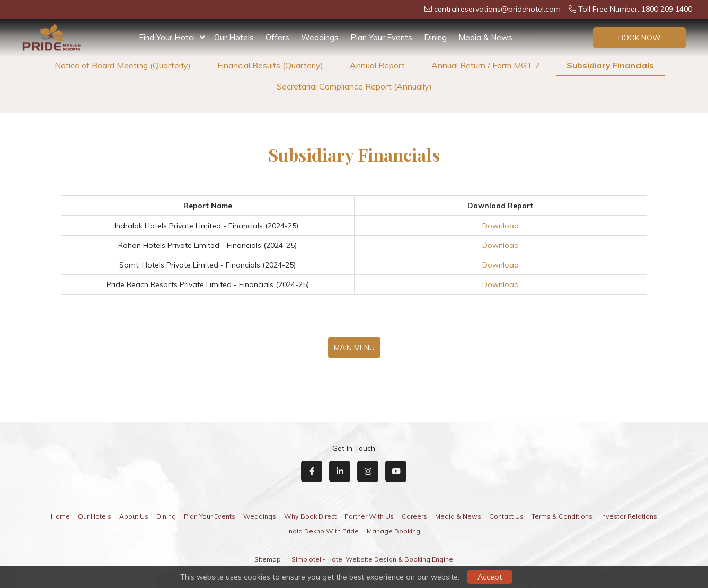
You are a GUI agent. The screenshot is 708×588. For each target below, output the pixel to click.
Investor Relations (629, 516)
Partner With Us (369, 516)
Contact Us (506, 516)
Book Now (640, 38)
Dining (435, 37)
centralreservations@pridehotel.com (493, 9)
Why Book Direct (310, 516)
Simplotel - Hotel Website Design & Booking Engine (372, 559)
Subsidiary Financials (610, 65)
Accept (490, 577)
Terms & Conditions (562, 516)
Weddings (320, 37)
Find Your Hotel (172, 38)
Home (60, 516)
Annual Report (377, 65)
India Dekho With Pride (323, 531)
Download (501, 226)
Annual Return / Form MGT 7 (486, 65)
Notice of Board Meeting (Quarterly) (123, 65)
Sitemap (268, 559)
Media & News (485, 37)
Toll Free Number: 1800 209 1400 (630, 9)
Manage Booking (393, 531)
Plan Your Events (381, 37)
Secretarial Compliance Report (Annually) (354, 86)
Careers (414, 516)
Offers (277, 37)
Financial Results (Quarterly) (270, 65)
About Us (134, 516)
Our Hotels (234, 37)
